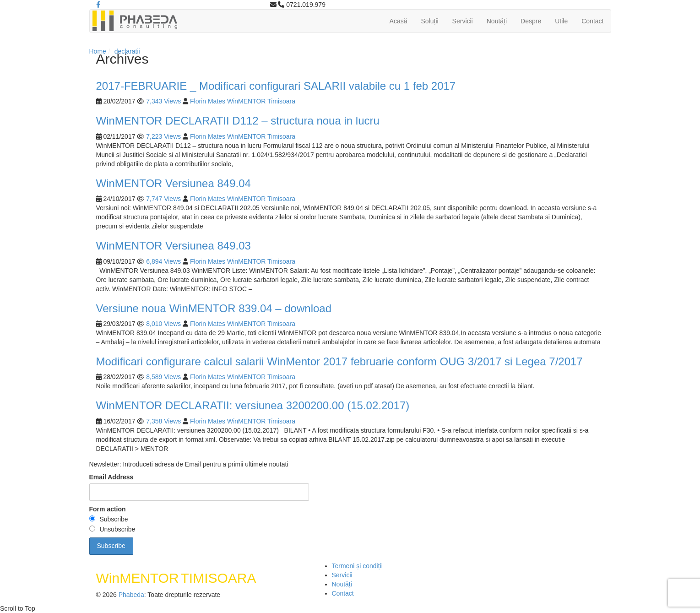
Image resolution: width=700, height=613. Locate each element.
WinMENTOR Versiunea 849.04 (174, 183)
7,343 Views (163, 101)
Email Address (111, 477)
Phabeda (131, 595)
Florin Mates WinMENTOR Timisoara (243, 101)
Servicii (463, 21)
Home (98, 51)
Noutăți (497, 21)
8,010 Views (163, 324)
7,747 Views (163, 199)
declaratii (127, 51)
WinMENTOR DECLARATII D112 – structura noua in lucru (238, 121)
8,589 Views (163, 377)
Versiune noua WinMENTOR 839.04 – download (214, 308)
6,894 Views (163, 261)
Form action (108, 509)
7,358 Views (163, 421)
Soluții (429, 21)
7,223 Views (163, 136)
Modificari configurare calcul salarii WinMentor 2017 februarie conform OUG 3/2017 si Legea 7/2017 (339, 361)
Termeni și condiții (357, 566)
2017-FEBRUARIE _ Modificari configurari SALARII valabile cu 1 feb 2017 (276, 86)
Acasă (399, 21)
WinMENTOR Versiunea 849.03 (174, 246)
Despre (531, 21)
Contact (592, 21)
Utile (561, 21)
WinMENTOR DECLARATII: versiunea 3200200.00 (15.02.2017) (253, 405)
